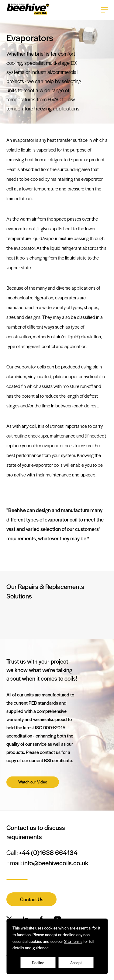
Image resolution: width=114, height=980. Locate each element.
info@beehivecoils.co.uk (56, 863)
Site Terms (73, 941)
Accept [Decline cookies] (76, 963)
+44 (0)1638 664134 (48, 852)
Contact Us (32, 899)
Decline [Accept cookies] (38, 963)
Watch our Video (33, 782)
